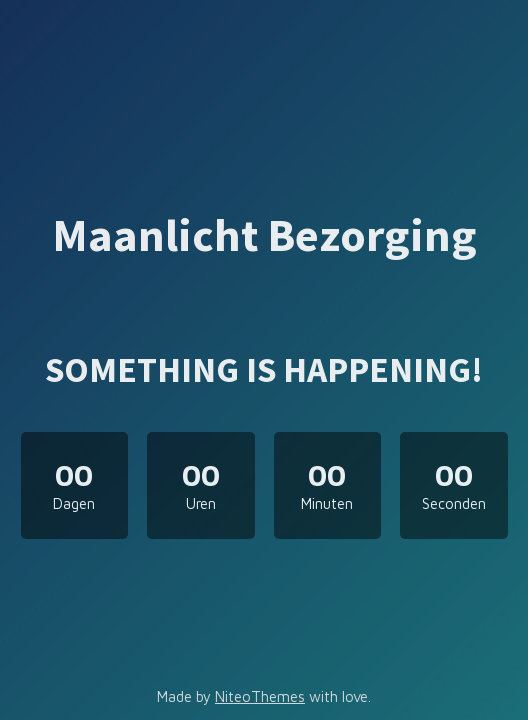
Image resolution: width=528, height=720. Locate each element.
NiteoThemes (260, 696)
